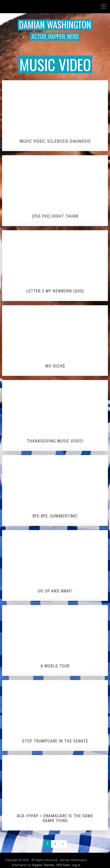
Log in (76, 865)
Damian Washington (55, 25)
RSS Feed (63, 865)
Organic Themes (43, 865)
